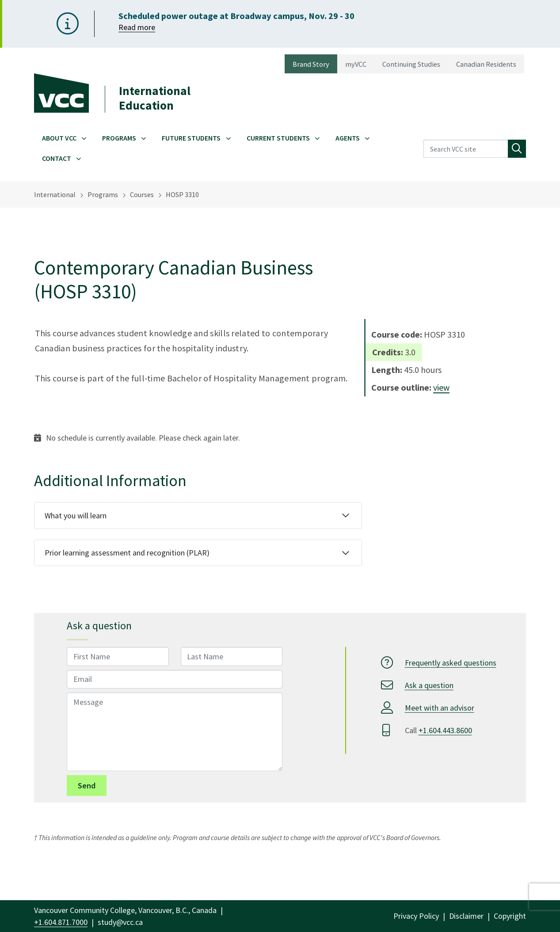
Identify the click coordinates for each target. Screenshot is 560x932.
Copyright (510, 916)
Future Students (191, 138)
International (55, 194)
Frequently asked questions (451, 663)
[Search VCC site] (466, 149)
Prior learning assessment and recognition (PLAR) (127, 553)
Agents (348, 138)
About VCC (59, 138)
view (441, 387)
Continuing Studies (411, 64)
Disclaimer (466, 916)
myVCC (356, 64)
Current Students (278, 138)
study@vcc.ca (120, 922)
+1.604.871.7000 (61, 922)
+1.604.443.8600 (445, 730)
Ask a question (429, 685)
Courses (142, 194)
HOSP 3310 (182, 194)
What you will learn (76, 515)
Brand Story (311, 64)
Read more (137, 27)
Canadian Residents (486, 64)
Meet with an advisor (440, 708)
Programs (119, 138)
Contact (57, 158)
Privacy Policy (416, 916)
